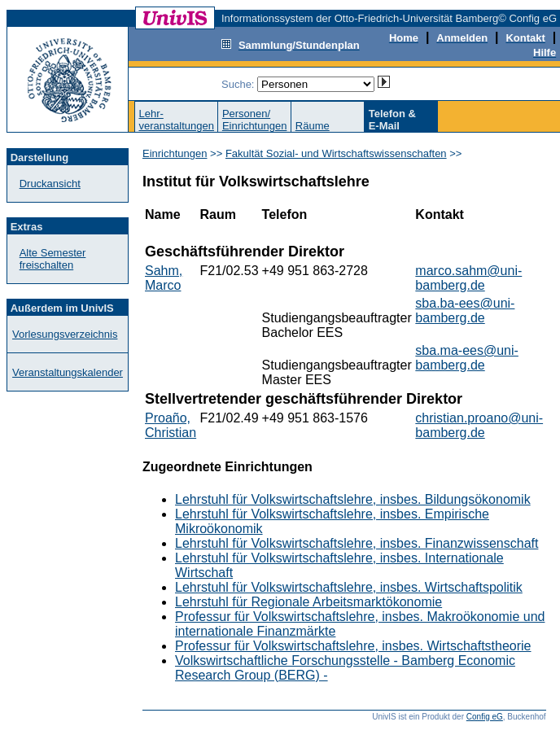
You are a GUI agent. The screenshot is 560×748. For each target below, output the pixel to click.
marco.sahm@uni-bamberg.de (468, 278)
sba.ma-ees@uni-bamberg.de (467, 358)
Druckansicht (50, 184)
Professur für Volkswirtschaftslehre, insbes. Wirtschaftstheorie (353, 646)
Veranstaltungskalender (68, 372)
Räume (313, 126)
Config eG (485, 717)
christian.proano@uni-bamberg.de (479, 425)
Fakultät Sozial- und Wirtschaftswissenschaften (336, 153)
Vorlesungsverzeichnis (65, 334)
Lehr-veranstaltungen (176, 120)
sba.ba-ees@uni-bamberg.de (465, 311)
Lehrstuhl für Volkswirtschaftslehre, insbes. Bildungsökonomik (353, 499)
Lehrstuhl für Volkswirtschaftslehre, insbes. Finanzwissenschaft (357, 543)
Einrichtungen (175, 153)
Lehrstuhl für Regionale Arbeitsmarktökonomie (308, 602)
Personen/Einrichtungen (255, 120)
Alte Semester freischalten (53, 259)
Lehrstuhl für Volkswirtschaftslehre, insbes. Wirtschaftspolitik (349, 587)
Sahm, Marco (164, 278)
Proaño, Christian (171, 425)
